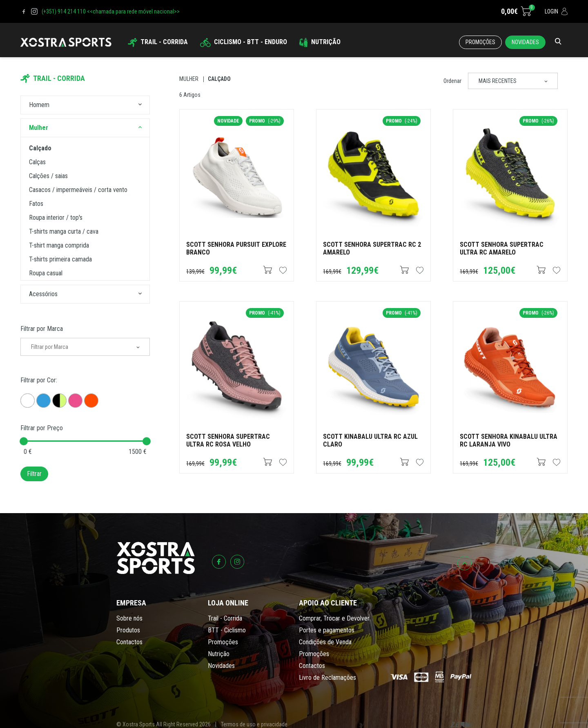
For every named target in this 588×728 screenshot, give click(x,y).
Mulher (189, 79)
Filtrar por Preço (42, 428)
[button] (140, 105)
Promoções (480, 42)
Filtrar (34, 474)
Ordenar (452, 81)
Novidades (525, 42)
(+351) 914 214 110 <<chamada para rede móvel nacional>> (111, 11)
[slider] (24, 441)
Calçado (219, 79)
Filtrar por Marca (42, 329)
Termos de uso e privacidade (254, 724)
